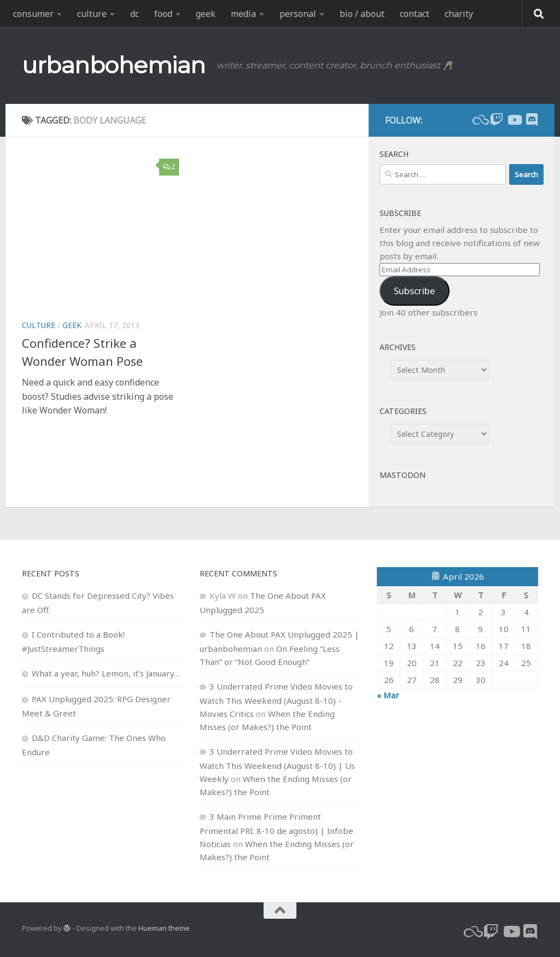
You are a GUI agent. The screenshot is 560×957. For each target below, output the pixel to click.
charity (459, 14)
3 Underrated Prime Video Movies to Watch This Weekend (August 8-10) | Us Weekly (277, 765)
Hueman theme (164, 928)
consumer (33, 14)
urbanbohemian (114, 65)
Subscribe (414, 291)
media (243, 14)
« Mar (388, 695)
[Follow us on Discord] (532, 120)
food (163, 14)
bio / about (362, 14)
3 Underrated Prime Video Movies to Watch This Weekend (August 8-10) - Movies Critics (276, 700)
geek (206, 14)
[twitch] (497, 120)
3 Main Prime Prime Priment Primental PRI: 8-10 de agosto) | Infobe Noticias (276, 830)
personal (298, 14)
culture (92, 14)
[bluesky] (479, 120)
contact (415, 14)
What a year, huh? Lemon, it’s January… (106, 673)
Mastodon (402, 475)
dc (135, 14)
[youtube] (514, 120)
